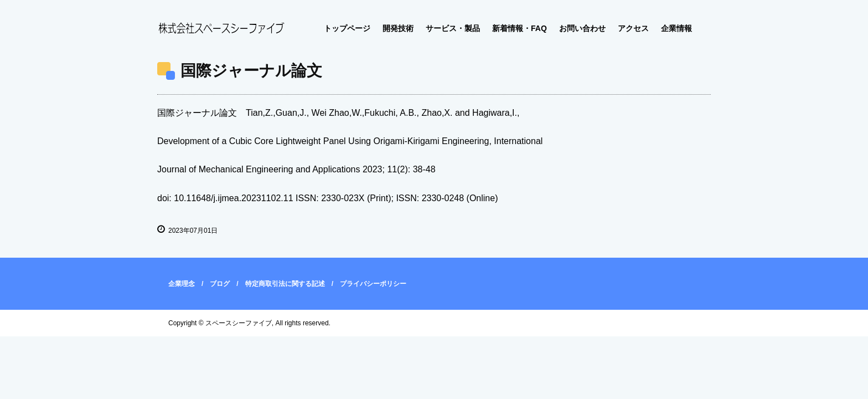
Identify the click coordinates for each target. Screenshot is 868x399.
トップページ (347, 28)
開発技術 (398, 28)
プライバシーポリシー (373, 284)
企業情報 (676, 28)
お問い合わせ (582, 28)
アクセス (633, 28)
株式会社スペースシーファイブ (221, 29)
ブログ (220, 284)
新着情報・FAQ (520, 28)
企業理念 (182, 284)
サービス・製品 (453, 28)
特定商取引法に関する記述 (285, 284)
